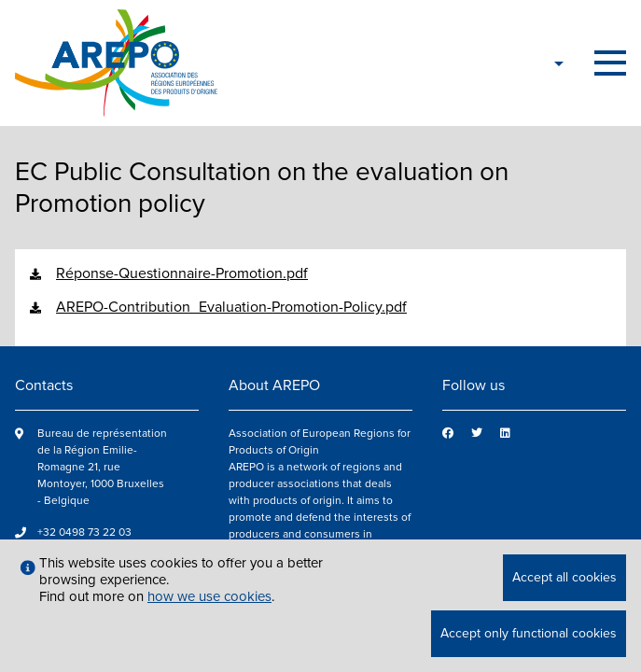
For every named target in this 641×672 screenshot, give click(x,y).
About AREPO (274, 385)
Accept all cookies (564, 577)
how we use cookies (209, 596)
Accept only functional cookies (529, 633)
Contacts (44, 385)
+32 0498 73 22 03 (84, 532)
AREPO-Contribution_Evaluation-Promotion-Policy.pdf (231, 307)
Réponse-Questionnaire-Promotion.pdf (182, 273)
